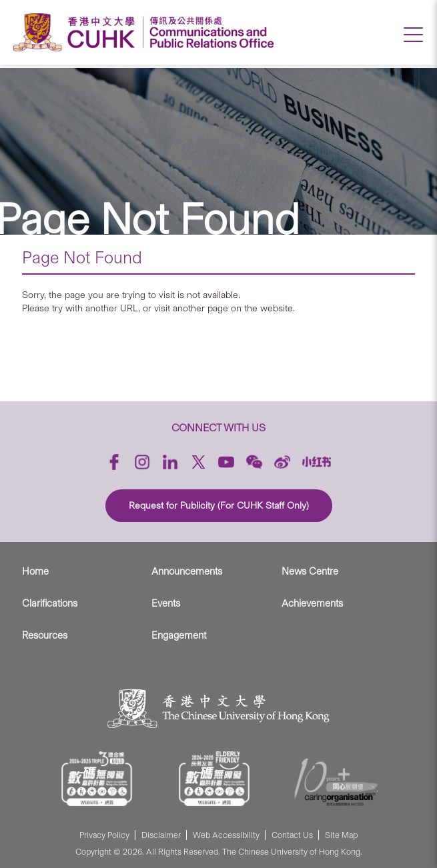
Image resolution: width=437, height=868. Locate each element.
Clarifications (50, 603)
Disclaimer (161, 835)
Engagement (179, 635)
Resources (45, 635)
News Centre (310, 571)
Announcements (187, 571)
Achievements (312, 603)
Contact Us (292, 835)
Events (166, 603)
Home (35, 571)
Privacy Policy (104, 835)
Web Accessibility (226, 835)
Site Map (341, 835)
